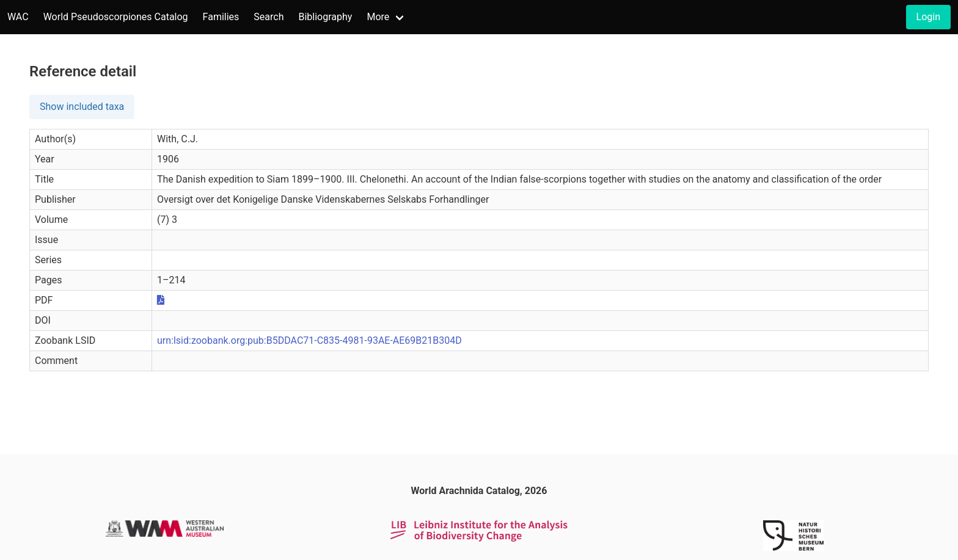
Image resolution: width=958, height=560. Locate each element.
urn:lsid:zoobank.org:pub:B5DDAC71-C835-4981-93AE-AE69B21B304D (309, 340)
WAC (18, 17)
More (378, 17)
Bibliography (325, 17)
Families (221, 17)
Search (269, 17)
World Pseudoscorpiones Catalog (116, 17)
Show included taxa (82, 107)
